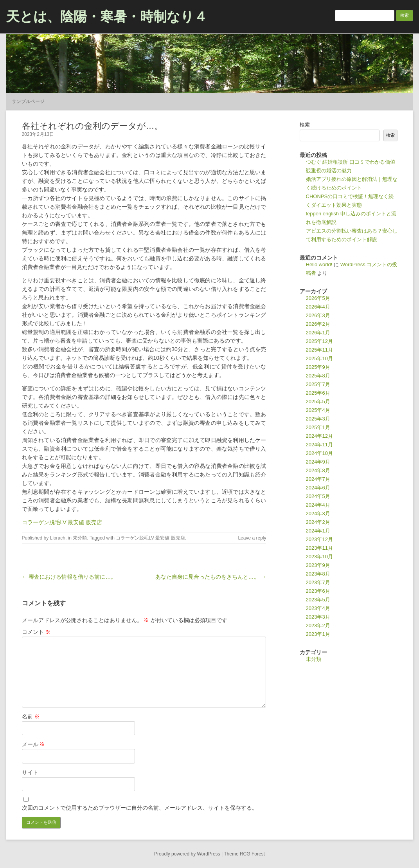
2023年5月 (318, 600)
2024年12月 (319, 436)
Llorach (58, 538)
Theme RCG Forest (244, 854)
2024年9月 (318, 462)
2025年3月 (318, 419)
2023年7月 (318, 582)
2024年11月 (319, 445)
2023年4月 (318, 608)
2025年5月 (318, 402)
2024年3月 (318, 513)
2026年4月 (318, 307)
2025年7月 (318, 384)
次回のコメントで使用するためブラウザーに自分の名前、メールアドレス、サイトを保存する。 (140, 808)
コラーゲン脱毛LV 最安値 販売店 (62, 522)
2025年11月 (319, 350)
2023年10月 (319, 557)
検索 (305, 125)
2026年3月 (318, 315)
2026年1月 (318, 333)
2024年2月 (318, 522)
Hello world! (319, 264)
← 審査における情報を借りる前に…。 (69, 577)
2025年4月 (318, 410)
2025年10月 (319, 358)
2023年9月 (318, 565)
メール (34, 744)
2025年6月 (318, 393)
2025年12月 (319, 341)
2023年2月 (318, 625)
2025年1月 (318, 427)
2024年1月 (318, 531)
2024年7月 (318, 479)
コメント (36, 632)
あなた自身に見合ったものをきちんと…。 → (211, 577)
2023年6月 (318, 591)
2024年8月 (318, 470)
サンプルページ (28, 101)
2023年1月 (318, 634)
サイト (30, 772)
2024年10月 (319, 453)
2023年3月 (318, 617)
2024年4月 (318, 505)
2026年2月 (318, 324)
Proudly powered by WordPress (187, 854)
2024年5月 (318, 496)
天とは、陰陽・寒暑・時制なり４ (107, 16)
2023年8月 (318, 574)
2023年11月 (319, 548)
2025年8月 (318, 376)
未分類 (80, 538)
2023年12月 (319, 539)
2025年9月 (318, 367)
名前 (31, 716)
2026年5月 (318, 298)
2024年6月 (318, 488)
